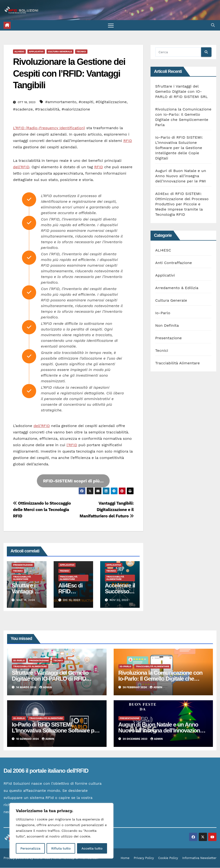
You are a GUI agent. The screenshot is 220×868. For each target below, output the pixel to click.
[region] (61, 831)
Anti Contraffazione (174, 263)
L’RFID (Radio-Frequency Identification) (49, 128)
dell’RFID (21, 167)
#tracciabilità (47, 109)
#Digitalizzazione (111, 102)
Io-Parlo (163, 313)
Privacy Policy (144, 858)
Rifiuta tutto (61, 848)
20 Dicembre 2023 (135, 739)
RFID (128, 141)
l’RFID (72, 445)
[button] (213, 25)
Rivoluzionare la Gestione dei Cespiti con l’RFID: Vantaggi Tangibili (69, 74)
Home (125, 858)
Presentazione (23, 565)
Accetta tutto (92, 848)
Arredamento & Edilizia (177, 288)
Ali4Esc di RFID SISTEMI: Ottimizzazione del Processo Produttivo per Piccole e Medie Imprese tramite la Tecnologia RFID (182, 204)
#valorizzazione (76, 109)
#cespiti (86, 102)
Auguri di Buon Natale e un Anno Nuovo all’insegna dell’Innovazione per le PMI (181, 176)
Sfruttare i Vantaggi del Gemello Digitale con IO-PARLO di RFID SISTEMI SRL (182, 92)
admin (46, 687)
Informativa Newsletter (199, 858)
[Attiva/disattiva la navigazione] (111, 25)
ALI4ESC (19, 52)
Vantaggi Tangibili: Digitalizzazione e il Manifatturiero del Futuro (107, 510)
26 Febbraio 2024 (135, 687)
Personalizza (30, 848)
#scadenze (23, 109)
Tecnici (81, 52)
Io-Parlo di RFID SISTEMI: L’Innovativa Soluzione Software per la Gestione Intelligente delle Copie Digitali (179, 148)
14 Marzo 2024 (27, 687)
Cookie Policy (168, 858)
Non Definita (167, 326)
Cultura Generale (60, 52)
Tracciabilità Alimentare (22, 578)
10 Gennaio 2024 (28, 739)
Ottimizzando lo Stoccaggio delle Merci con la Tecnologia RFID (42, 510)
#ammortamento (61, 102)
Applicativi (36, 52)
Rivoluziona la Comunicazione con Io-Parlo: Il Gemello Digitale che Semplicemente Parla (160, 679)
